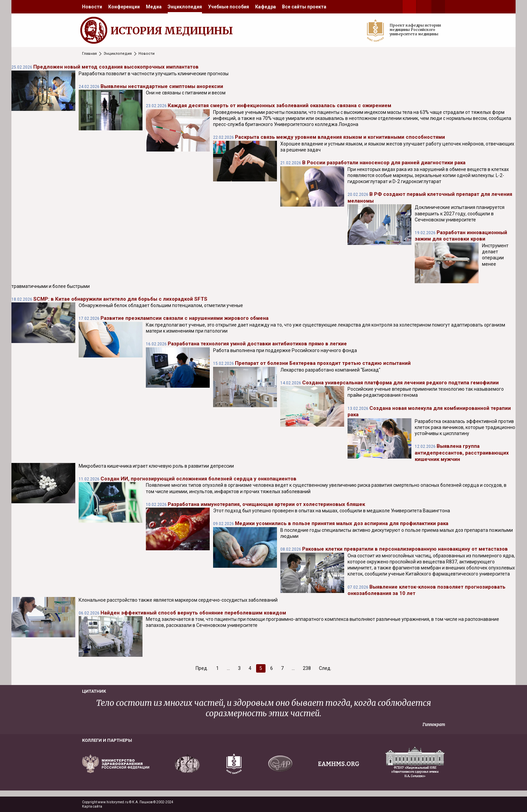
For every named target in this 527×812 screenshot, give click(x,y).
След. (325, 668)
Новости (92, 7)
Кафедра (266, 7)
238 (307, 668)
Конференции (124, 7)
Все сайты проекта (304, 7)
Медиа (154, 7)
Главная (89, 54)
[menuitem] (92, 7)
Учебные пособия (229, 7)
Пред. (202, 668)
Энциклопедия (185, 7)
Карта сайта (92, 806)
